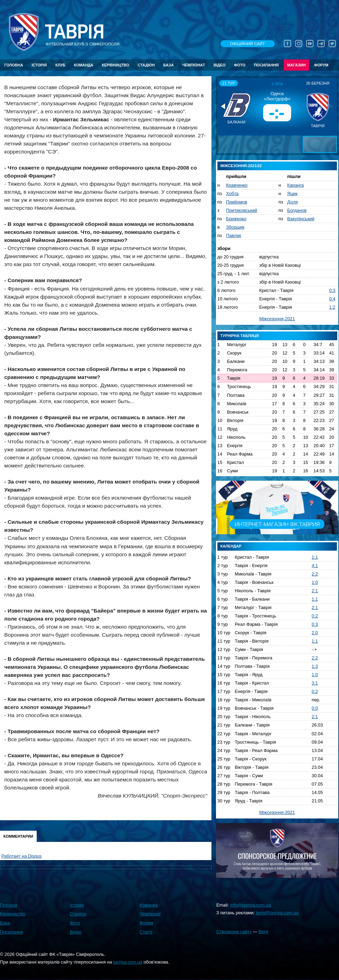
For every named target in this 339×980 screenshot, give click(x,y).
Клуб (60, 65)
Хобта (232, 194)
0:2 (315, 616)
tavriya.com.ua (128, 962)
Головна (14, 65)
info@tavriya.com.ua (250, 905)
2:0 (315, 633)
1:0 (315, 582)
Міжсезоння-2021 (277, 319)
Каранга (295, 185)
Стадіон (146, 65)
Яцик (292, 194)
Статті (146, 932)
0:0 (315, 708)
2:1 (315, 591)
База (168, 65)
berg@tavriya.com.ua (277, 913)
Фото (240, 65)
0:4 (332, 299)
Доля (293, 202)
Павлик (234, 235)
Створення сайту (234, 932)
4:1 (315, 566)
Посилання (266, 65)
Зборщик (235, 227)
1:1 (315, 557)
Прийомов (237, 202)
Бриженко (236, 219)
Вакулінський (301, 219)
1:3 (315, 666)
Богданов (297, 210)
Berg (263, 932)
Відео (219, 65)
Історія (39, 65)
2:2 (315, 574)
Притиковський (242, 210)
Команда (83, 65)
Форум (321, 65)
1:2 (332, 307)
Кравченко (237, 185)
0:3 (332, 290)
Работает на (21, 856)
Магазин (297, 65)
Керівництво (115, 65)
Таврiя (74, 32)
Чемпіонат (193, 65)
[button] (224, 106)
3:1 (315, 683)
